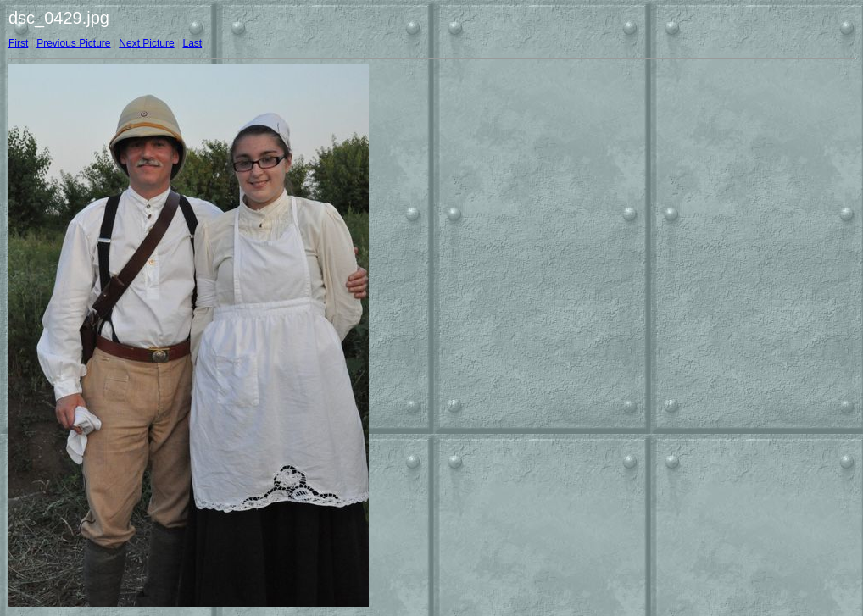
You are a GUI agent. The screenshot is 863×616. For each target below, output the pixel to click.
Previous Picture (73, 43)
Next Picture (146, 43)
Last (192, 43)
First (18, 43)
